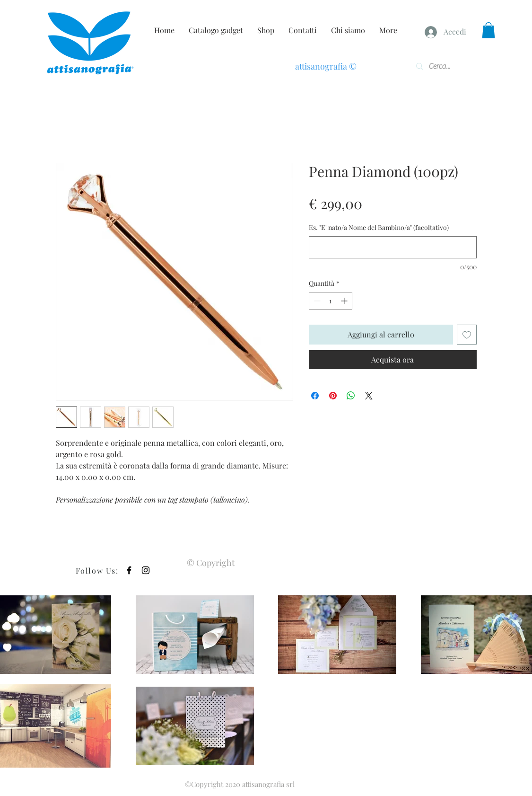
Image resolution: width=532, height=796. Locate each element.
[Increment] (345, 301)
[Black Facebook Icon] (129, 570)
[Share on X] (369, 396)
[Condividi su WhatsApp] (351, 396)
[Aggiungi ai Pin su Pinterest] (333, 396)
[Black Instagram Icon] (146, 570)
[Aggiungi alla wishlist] (467, 335)
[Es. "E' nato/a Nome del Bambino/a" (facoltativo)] (393, 247)
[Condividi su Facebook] (315, 396)
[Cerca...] (443, 66)
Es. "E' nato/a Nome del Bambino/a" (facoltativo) (379, 227)
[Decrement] (316, 301)
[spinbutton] (331, 301)
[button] (488, 30)
